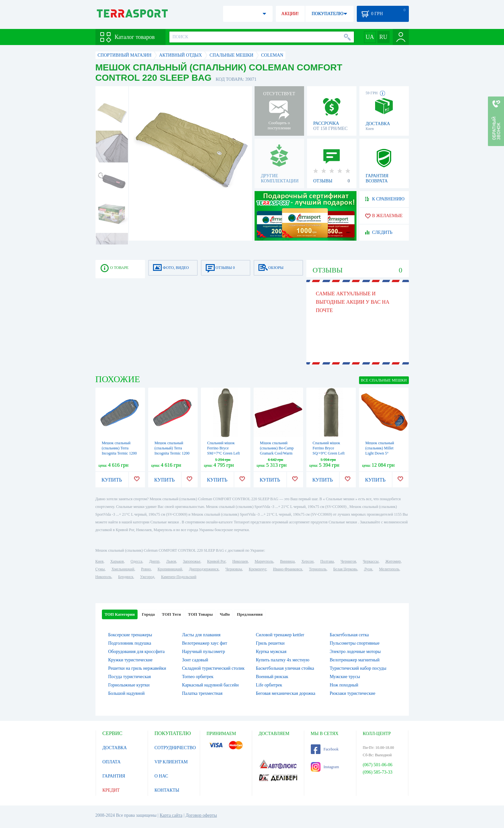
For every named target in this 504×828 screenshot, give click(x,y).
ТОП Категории (120, 614)
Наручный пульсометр (203, 652)
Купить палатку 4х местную (283, 660)
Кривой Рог (216, 561)
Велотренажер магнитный (355, 660)
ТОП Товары (200, 614)
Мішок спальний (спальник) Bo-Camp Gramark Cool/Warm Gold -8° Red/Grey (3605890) (277, 453)
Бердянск (126, 577)
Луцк (368, 569)
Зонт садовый (195, 660)
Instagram (325, 767)
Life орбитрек (269, 685)
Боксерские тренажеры (130, 635)
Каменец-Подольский (179, 577)
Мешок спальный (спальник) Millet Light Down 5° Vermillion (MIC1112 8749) (382, 453)
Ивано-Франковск (288, 569)
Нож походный (344, 685)
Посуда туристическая (130, 677)
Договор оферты (201, 815)
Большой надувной (126, 693)
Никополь (104, 577)
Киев (99, 561)
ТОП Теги (171, 614)
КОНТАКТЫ (167, 790)
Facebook (325, 749)
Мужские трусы (345, 677)
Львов (171, 561)
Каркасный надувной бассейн (210, 685)
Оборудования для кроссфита (137, 652)
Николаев (240, 561)
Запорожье (192, 561)
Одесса (136, 561)
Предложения (250, 614)
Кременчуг (257, 569)
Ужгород (147, 577)
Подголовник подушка (130, 643)
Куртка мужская (271, 652)
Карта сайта (171, 815)
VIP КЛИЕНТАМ (171, 762)
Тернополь (318, 569)
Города (148, 614)
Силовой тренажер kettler (280, 635)
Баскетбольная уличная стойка (285, 668)
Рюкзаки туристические (353, 693)
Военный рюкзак (272, 677)
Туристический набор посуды (358, 668)
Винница (287, 561)
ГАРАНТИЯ (114, 776)
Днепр (154, 561)
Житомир (393, 561)
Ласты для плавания (201, 635)
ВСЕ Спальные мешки (384, 380)
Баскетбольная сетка (349, 635)
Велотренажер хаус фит (204, 643)
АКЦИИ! (290, 14)
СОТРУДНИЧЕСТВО (175, 748)
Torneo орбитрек (198, 677)
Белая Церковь (345, 569)
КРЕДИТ (111, 790)
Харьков (117, 561)
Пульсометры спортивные (355, 643)
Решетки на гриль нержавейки (137, 668)
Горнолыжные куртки (129, 685)
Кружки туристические (130, 660)
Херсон (308, 561)
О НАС (161, 776)
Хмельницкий (123, 569)
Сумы (100, 569)
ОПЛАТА (112, 762)
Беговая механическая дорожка (286, 693)
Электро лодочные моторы (355, 652)
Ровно (146, 569)
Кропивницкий (170, 569)
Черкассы (371, 561)
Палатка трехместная (202, 693)
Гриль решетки (270, 643)
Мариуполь (264, 561)
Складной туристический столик (213, 668)
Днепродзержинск (204, 569)
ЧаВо (225, 614)
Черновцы (234, 569)
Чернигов (348, 561)
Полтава (327, 561)
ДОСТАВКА (115, 748)
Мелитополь (389, 569)
